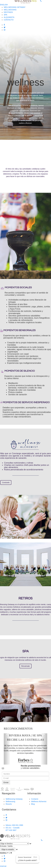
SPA (5, 15)
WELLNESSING (10, 10)
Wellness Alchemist (39, 801)
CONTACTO (9, 20)
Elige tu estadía (8, 849)
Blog (33, 804)
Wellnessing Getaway (14, 799)
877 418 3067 (11, 830)
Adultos (3, 853)
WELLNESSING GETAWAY (15, 7)
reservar (3, 866)
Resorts (9, 804)
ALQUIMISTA (9, 17)
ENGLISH (4, 5)
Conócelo (6, 483)
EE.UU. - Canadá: (13, 828)
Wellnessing (10, 801)
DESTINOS (8, 12)
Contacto (35, 799)
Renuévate (26, 666)
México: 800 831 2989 (14, 825)
